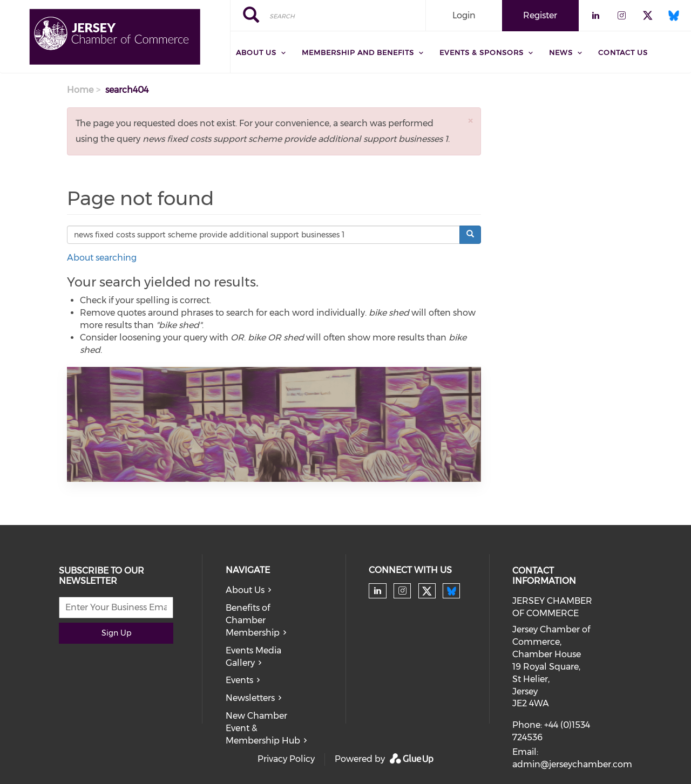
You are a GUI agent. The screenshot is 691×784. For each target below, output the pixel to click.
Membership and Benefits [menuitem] (358, 52)
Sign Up (116, 633)
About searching (102, 258)
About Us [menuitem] (256, 52)
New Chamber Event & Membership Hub (263, 728)
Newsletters (250, 698)
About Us (245, 590)
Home (80, 90)
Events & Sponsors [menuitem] (482, 52)
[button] (470, 121)
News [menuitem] (561, 52)
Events (239, 680)
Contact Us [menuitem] (623, 52)
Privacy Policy (286, 759)
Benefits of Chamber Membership (253, 620)
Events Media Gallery (253, 657)
